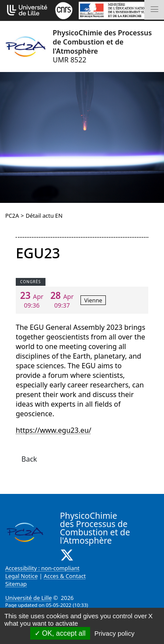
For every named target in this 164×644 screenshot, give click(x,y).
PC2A (12, 216)
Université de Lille (28, 598)
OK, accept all (60, 633)
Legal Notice (21, 576)
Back (29, 459)
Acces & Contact (65, 576)
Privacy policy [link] (115, 633)
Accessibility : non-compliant (42, 568)
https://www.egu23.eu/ (54, 430)
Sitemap (16, 584)
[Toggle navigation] (154, 10)
